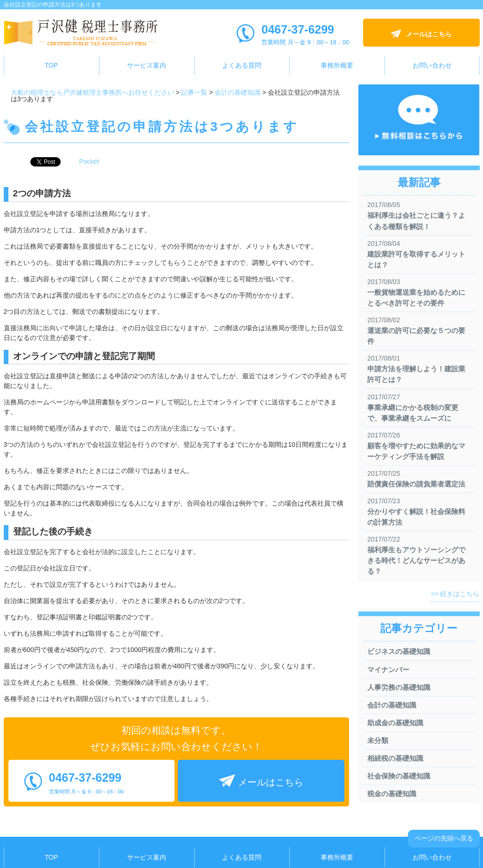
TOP (52, 65)
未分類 (378, 740)
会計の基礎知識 (392, 705)
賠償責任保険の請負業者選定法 (416, 484)
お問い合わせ (432, 65)
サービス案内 (147, 65)
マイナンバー (388, 670)
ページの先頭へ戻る (444, 838)
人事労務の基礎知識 (399, 687)
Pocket (89, 161)
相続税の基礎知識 (395, 758)
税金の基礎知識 (392, 794)
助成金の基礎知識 (395, 723)
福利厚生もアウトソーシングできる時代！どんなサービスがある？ (416, 560)
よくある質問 (242, 65)
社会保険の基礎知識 (399, 776)
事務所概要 (337, 65)
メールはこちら (429, 34)
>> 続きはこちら (455, 594)
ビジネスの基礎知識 (399, 651)
